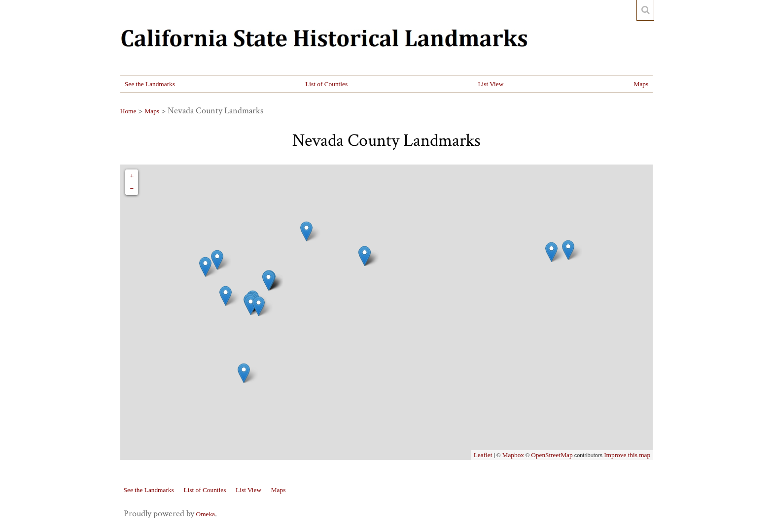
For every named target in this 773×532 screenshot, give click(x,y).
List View (491, 84)
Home (128, 111)
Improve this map (627, 455)
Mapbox (513, 455)
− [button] (132, 188)
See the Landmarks (150, 84)
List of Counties (326, 84)
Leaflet (483, 455)
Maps (641, 84)
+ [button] (132, 176)
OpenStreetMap (552, 455)
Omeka (206, 514)
